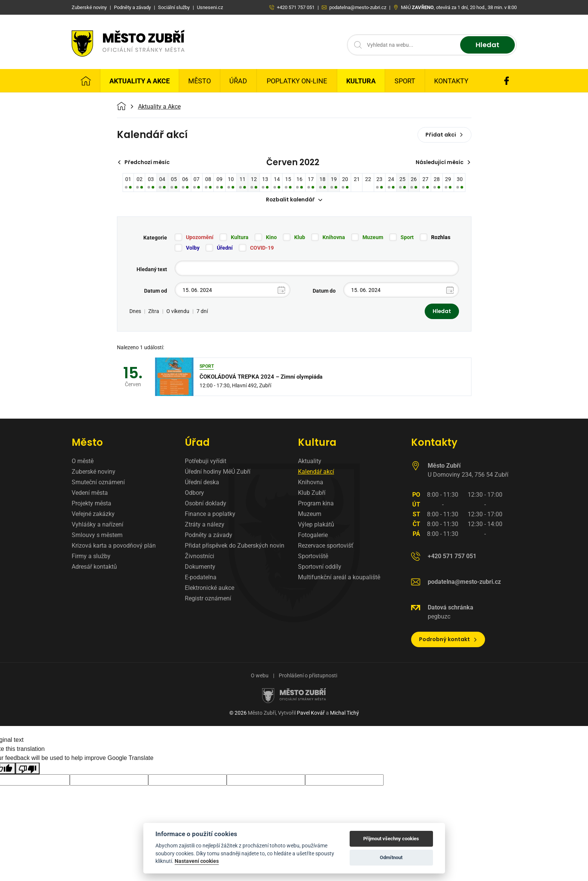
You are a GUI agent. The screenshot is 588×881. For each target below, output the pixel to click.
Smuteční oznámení (98, 483)
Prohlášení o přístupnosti (308, 676)
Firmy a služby (91, 556)
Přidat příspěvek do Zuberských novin (235, 546)
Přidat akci (444, 135)
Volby (193, 248)
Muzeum (373, 238)
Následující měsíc (443, 162)
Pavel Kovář (311, 713)
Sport (405, 81)
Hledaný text (152, 270)
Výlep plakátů (316, 525)
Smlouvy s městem (97, 535)
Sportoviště (313, 556)
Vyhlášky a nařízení (97, 525)
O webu (260, 676)
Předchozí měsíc (144, 162)
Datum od (156, 291)
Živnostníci (200, 556)
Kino (271, 238)
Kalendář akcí (316, 472)
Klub (300, 238)
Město (200, 81)
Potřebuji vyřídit (206, 461)
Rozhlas (441, 238)
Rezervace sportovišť (326, 546)
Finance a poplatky (210, 514)
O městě (83, 461)
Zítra (154, 312)
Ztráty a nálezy (205, 525)
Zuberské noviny (94, 472)
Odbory (194, 493)
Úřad (238, 81)
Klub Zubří (312, 493)
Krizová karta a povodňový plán (114, 546)
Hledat (487, 45)
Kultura (361, 81)
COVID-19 (262, 248)
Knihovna (334, 238)
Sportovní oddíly (320, 567)
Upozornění (200, 238)
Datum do (324, 291)
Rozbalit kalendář (294, 200)
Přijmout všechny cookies (391, 839)
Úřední (225, 248)
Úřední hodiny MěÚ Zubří (218, 472)
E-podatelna (201, 578)
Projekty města (91, 504)
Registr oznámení (208, 599)
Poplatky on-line (297, 81)
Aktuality (310, 461)
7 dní (202, 312)
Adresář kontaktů (94, 567)
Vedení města (90, 493)
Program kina (316, 504)
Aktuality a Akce (140, 81)
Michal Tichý (345, 713)
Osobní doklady (206, 504)
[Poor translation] (28, 769)
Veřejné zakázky (93, 514)
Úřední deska (202, 483)
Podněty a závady (209, 535)
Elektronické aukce (210, 588)
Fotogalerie (313, 535)
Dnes (135, 312)
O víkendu (178, 312)
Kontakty (451, 81)
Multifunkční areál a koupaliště (339, 578)
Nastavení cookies (197, 861)
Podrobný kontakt (448, 640)
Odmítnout (391, 857)
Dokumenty (200, 567)
